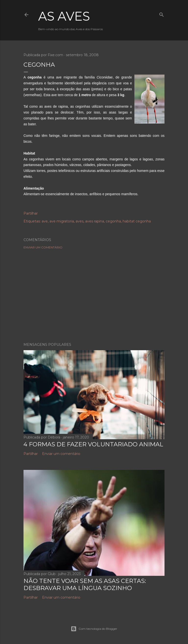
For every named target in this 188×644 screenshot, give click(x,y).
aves (80, 221)
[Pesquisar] (162, 14)
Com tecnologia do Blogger (94, 629)
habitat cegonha (137, 221)
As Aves (64, 16)
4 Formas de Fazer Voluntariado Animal (93, 444)
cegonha (113, 221)
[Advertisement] (94, 296)
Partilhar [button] (31, 213)
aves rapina (95, 221)
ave (45, 221)
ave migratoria (62, 221)
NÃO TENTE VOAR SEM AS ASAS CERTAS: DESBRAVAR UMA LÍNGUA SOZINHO (85, 584)
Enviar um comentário (43, 247)
